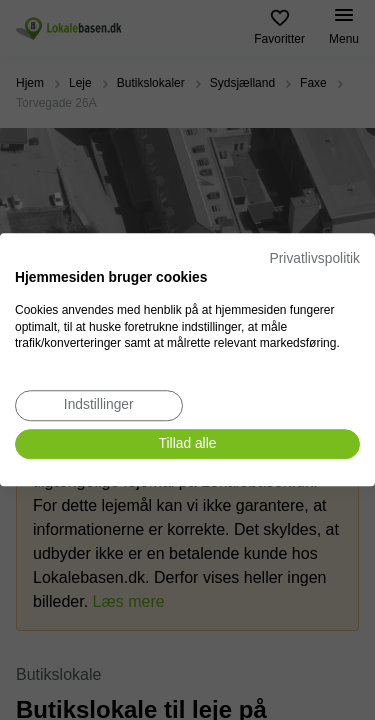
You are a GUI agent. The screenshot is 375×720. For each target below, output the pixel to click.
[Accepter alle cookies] (187, 444)
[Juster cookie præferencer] (99, 405)
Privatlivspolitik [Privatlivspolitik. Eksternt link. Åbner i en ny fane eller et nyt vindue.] (315, 258)
